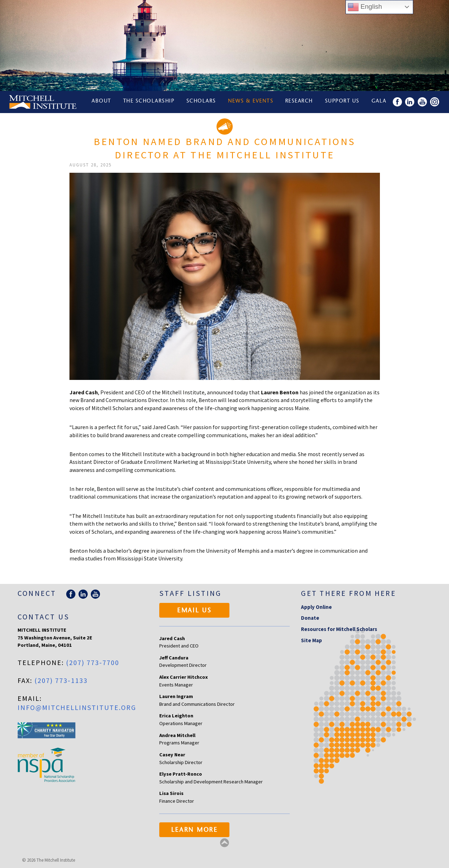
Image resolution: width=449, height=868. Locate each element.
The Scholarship (149, 102)
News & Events (252, 102)
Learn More (195, 830)
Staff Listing (190, 593)
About (102, 102)
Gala (381, 102)
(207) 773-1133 (61, 680)
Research (300, 102)
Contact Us (43, 617)
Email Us (195, 611)
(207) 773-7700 (93, 662)
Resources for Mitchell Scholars (339, 629)
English (365, 7)
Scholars (202, 102)
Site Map (311, 640)
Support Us (344, 102)
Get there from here (349, 593)
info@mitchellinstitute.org (77, 707)
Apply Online (316, 607)
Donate (310, 618)
